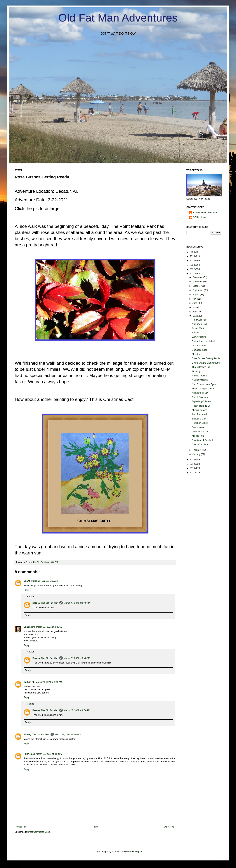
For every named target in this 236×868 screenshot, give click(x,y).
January (197, 454)
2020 (193, 460)
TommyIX (116, 852)
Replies (31, 597)
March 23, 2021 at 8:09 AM (44, 581)
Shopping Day (199, 419)
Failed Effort (198, 328)
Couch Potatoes (200, 397)
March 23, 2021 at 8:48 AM (77, 658)
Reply (26, 590)
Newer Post (21, 827)
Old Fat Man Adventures (118, 18)
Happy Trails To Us (201, 406)
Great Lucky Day (200, 432)
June (195, 303)
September (198, 290)
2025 (193, 256)
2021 (193, 274)
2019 (193, 464)
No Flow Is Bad (199, 324)
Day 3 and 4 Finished (202, 440)
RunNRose (29, 754)
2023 (193, 265)
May (195, 307)
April (195, 312)
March (196, 316)
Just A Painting (199, 337)
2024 (193, 261)
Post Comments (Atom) (40, 832)
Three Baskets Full (201, 367)
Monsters (196, 354)
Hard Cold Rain (199, 320)
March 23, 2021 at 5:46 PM (68, 734)
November (198, 282)
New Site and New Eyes (204, 384)
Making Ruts (198, 436)
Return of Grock (200, 423)
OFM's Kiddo (199, 217)
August (196, 295)
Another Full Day (200, 393)
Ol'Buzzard (29, 627)
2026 (193, 252)
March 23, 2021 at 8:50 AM (77, 710)
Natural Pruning (200, 376)
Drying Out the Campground (206, 363)
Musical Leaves (200, 410)
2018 (193, 468)
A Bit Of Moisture (200, 380)
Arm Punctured (199, 414)
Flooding (196, 371)
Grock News (198, 427)
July (195, 299)
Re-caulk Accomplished (203, 341)
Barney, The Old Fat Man (45, 603)
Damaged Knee (200, 350)
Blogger (138, 852)
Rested (195, 333)
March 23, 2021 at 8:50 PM (49, 754)
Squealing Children (201, 401)
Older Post (169, 827)
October (197, 286)
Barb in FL (29, 682)
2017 (193, 473)
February (197, 450)
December (198, 277)
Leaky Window (199, 346)
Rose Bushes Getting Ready (206, 358)
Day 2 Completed (201, 444)
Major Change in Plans (203, 389)
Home (96, 827)
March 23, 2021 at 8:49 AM (77, 603)
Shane (27, 581)
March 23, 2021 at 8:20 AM (49, 627)
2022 (193, 269)
